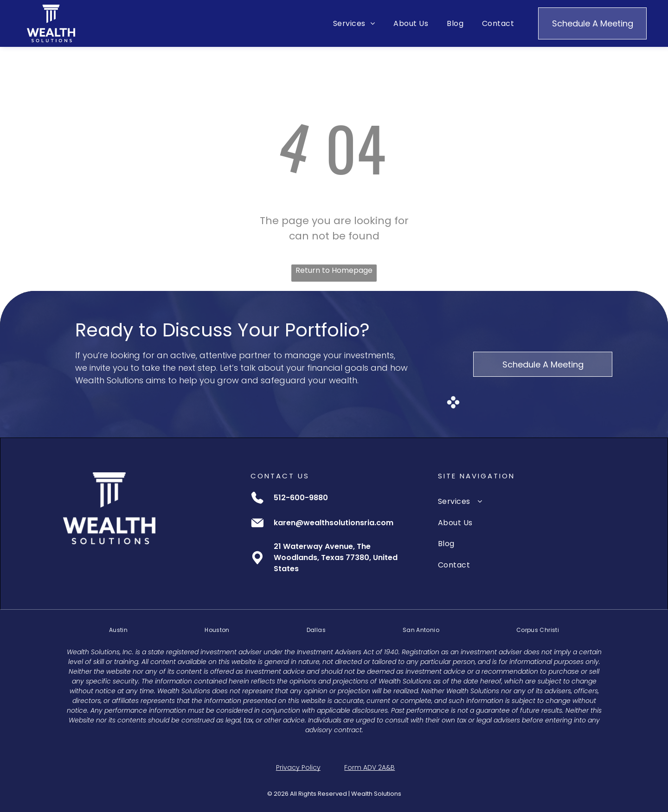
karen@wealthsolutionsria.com (334, 523)
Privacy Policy (298, 767)
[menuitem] (354, 23)
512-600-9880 (301, 498)
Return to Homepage (334, 270)
